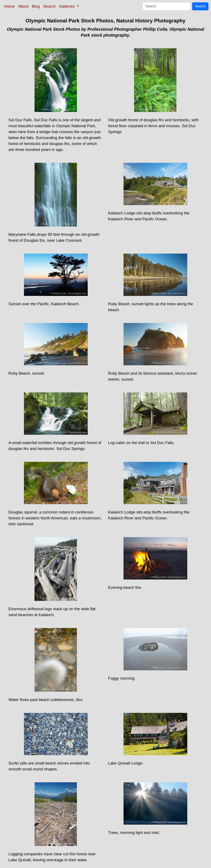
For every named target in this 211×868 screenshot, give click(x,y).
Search (49, 6)
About (23, 6)
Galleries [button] (67, 6)
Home (10, 6)
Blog (36, 6)
